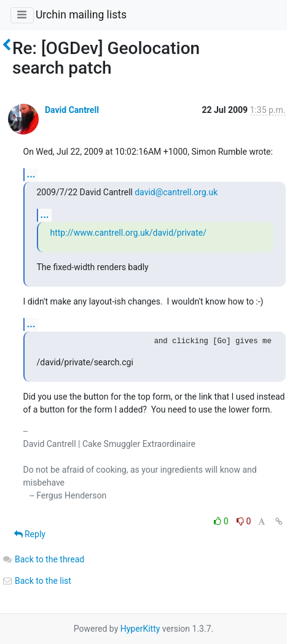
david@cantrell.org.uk (176, 192)
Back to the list (37, 581)
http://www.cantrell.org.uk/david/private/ (128, 233)
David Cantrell (72, 110)
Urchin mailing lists (81, 15)
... (31, 174)
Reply (30, 534)
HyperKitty (140, 629)
